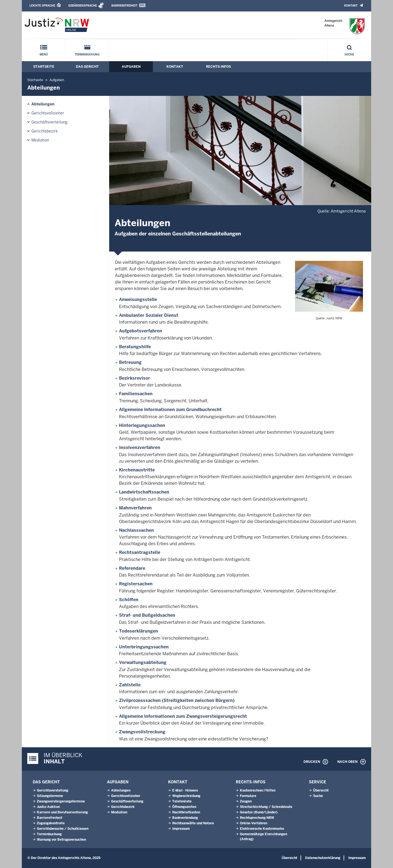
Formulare (248, 796)
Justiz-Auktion (48, 807)
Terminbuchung (87, 54)
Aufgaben (131, 67)
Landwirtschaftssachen (144, 492)
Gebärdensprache (83, 6)
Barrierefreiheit (124, 6)
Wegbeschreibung (186, 796)
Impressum (181, 829)
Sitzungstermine (50, 796)
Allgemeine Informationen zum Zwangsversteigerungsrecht (183, 716)
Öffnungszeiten (184, 807)
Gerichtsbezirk (45, 131)
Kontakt (351, 6)
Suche (349, 54)
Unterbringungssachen (144, 647)
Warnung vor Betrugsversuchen (61, 840)
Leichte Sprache (42, 6)
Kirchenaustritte (137, 470)
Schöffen (129, 600)
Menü (44, 54)
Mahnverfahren (135, 508)
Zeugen (246, 801)
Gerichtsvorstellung (53, 790)
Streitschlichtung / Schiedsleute (266, 807)
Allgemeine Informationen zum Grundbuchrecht (170, 410)
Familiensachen (136, 394)
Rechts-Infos (218, 67)
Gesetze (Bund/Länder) (259, 812)
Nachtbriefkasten (186, 812)
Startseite (44, 67)
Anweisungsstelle (138, 299)
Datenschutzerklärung (323, 858)
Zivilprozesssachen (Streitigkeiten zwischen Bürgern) (177, 700)
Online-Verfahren (254, 823)
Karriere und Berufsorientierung (62, 812)
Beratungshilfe (135, 347)
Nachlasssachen (136, 530)
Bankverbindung (185, 818)
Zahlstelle (130, 685)
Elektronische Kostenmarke (262, 829)
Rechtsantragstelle (140, 552)
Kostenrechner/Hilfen (258, 790)
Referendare (132, 568)
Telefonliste (182, 801)
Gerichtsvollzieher (48, 113)
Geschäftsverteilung (49, 122)
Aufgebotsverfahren (141, 331)
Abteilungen (43, 104)
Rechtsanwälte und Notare (193, 823)
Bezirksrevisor (135, 378)
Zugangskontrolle (51, 823)
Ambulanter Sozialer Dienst (149, 315)
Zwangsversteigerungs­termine (61, 801)
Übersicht (321, 790)
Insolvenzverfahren (140, 448)
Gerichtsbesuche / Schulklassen (63, 829)
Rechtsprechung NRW (257, 818)
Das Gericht (87, 67)
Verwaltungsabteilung (143, 662)
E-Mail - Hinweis (185, 790)
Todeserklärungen (139, 631)
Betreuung (130, 362)
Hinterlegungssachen (142, 425)
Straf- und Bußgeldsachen (147, 615)
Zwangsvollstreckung (142, 732)
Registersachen (136, 584)
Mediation (40, 140)
